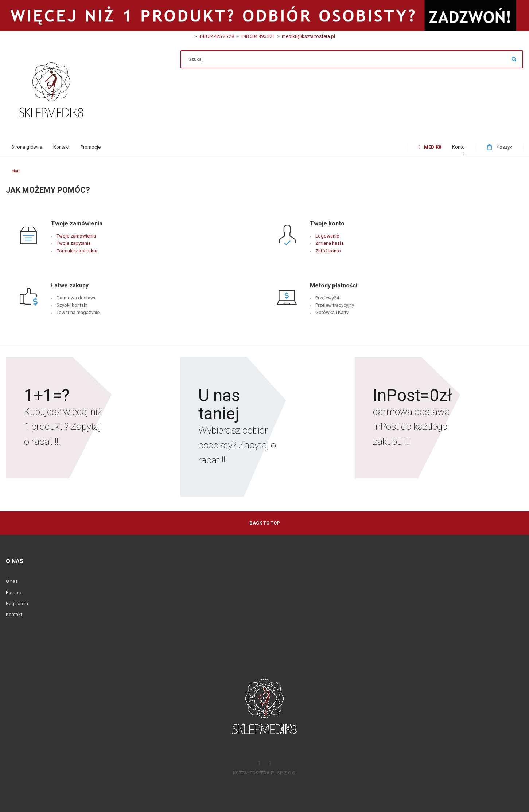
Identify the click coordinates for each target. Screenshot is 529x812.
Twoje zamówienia (76, 236)
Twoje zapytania (74, 243)
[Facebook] (259, 764)
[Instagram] (270, 764)
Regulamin (17, 603)
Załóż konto (328, 251)
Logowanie (327, 236)
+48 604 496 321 (257, 36)
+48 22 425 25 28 (217, 36)
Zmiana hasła (330, 243)
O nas (12, 581)
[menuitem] (27, 147)
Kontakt (14, 614)
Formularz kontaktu (77, 251)
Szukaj (514, 59)
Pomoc (13, 593)
